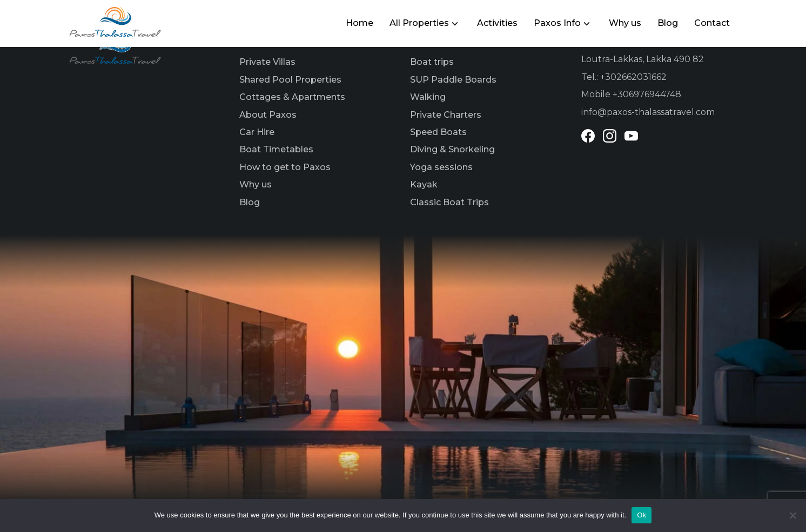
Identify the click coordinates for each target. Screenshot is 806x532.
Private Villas (267, 62)
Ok (642, 515)
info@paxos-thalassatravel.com (648, 112)
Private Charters (446, 115)
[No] (792, 515)
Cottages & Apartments (292, 97)
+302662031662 (633, 77)
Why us (625, 23)
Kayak (424, 184)
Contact (712, 23)
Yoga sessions (441, 167)
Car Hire (257, 132)
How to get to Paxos (285, 167)
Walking (428, 97)
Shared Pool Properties (290, 80)
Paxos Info (557, 23)
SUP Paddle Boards (453, 80)
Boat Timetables (276, 149)
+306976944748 (647, 94)
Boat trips (432, 62)
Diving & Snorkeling (452, 149)
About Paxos (268, 115)
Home (360, 23)
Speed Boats (438, 132)
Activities (497, 23)
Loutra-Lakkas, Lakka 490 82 (643, 59)
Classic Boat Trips (449, 202)
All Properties (419, 23)
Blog (668, 23)
